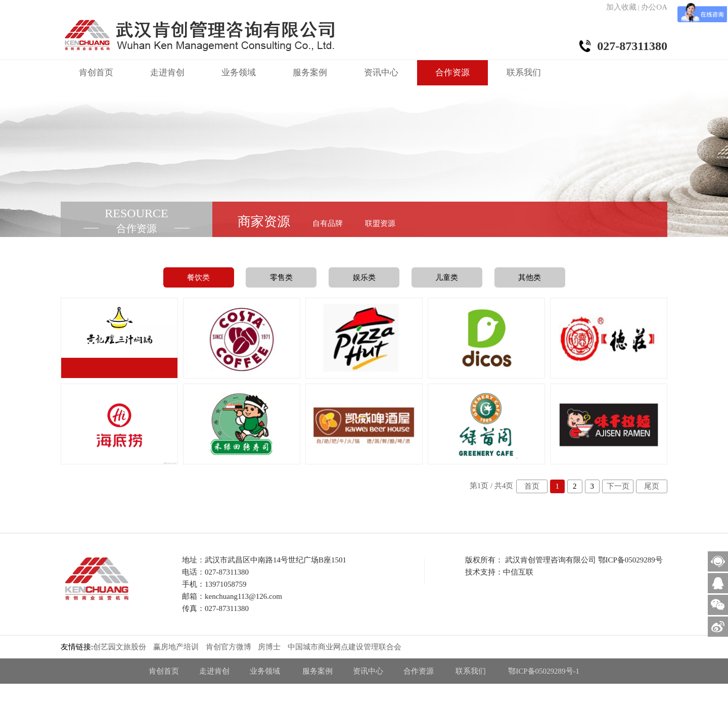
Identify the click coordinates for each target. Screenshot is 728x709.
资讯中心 (381, 73)
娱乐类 (364, 277)
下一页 (618, 486)
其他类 (530, 277)
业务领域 (239, 73)
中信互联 (518, 572)
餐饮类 (198, 277)
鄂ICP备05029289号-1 (544, 671)
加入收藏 (621, 7)
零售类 (281, 277)
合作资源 (452, 73)
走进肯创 (167, 73)
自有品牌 (328, 223)
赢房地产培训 (176, 647)
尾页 (652, 486)
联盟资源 (380, 223)
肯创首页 (96, 73)
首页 (532, 486)
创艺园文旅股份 (120, 647)
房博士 (269, 647)
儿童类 (447, 277)
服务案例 (310, 73)
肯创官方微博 (229, 647)
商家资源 (264, 222)
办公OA (654, 7)
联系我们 (524, 73)
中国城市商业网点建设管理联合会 (345, 647)
